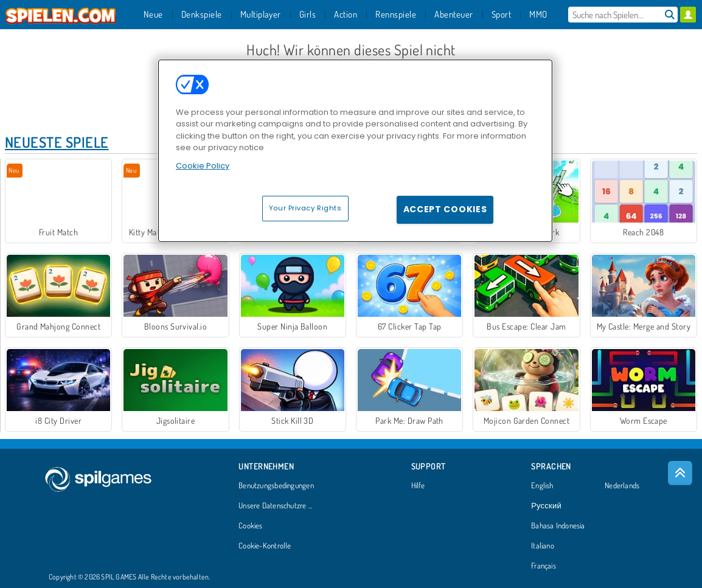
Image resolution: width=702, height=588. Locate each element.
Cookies (251, 526)
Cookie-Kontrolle (265, 546)
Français (544, 566)
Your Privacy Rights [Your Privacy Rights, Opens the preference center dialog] (305, 208)
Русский (546, 506)
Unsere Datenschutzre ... (275, 506)
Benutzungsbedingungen (276, 486)
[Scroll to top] (680, 473)
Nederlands (622, 486)
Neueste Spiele (57, 142)
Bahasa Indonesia (558, 526)
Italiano (543, 546)
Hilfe (418, 486)
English (542, 486)
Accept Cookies (445, 209)
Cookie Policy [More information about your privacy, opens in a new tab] (203, 166)
